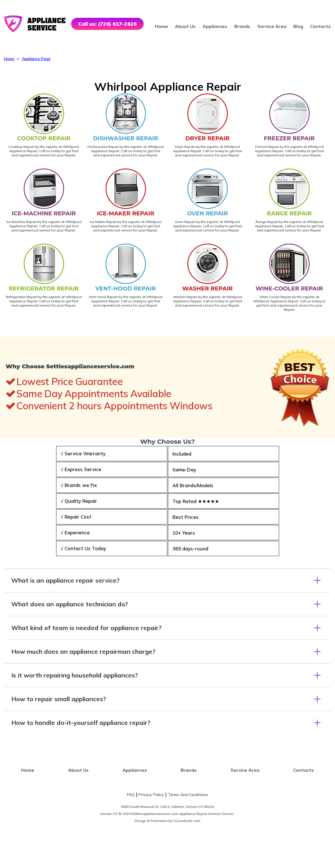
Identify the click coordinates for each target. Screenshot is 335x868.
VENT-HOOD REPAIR (126, 288)
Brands (242, 26)
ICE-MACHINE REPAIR (44, 213)
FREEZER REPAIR (289, 138)
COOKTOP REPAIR (44, 138)
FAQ (131, 795)
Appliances (215, 26)
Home (161, 26)
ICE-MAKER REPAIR (125, 213)
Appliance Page (36, 59)
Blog (298, 26)
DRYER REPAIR (208, 138)
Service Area (272, 26)
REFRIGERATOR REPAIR (44, 288)
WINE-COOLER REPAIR (289, 288)
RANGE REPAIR (289, 213)
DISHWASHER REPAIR (126, 138)
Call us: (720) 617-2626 (107, 24)
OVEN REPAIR (208, 213)
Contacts (320, 26)
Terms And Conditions (188, 795)
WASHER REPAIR (208, 288)
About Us (185, 26)
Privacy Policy (151, 795)
